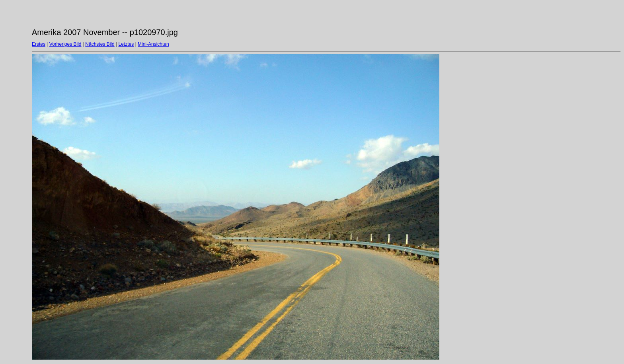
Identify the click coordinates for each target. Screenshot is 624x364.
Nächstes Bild (100, 44)
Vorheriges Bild (65, 44)
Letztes (126, 44)
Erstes (39, 44)
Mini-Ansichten (153, 44)
